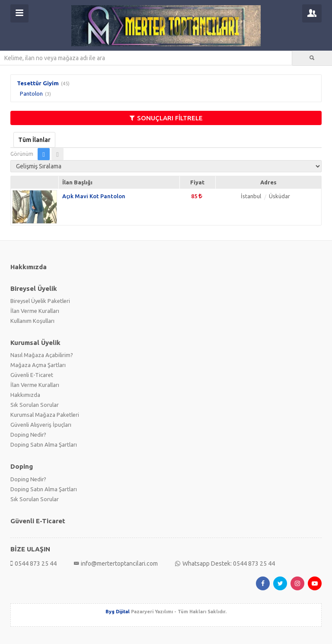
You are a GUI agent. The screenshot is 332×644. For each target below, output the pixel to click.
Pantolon (31, 93)
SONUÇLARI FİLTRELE (166, 118)
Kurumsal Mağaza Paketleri (45, 415)
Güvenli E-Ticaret (32, 375)
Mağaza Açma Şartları (38, 365)
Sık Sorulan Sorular (35, 405)
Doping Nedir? (28, 435)
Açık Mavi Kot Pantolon (94, 196)
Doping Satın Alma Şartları (44, 444)
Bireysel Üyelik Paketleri (40, 301)
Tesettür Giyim (38, 83)
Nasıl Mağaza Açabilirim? (42, 355)
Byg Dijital (118, 612)
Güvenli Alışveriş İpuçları (41, 425)
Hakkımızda (25, 395)
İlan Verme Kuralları (35, 311)
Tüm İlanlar (34, 140)
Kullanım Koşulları (32, 321)
